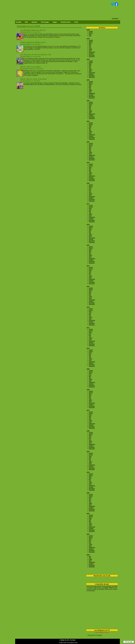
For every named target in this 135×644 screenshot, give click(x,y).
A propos (73, 640)
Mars (90, 34)
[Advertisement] (101, 610)
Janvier (91, 31)
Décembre (92, 56)
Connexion (115, 19)
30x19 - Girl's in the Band (30, 67)
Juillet (90, 49)
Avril (90, 36)
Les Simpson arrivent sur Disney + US (36, 55)
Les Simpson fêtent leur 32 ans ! (33, 30)
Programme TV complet (95, 635)
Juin (90, 48)
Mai (90, 46)
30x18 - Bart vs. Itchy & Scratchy (33, 79)
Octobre (91, 54)
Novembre (92, 55)
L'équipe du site (64, 640)
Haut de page (129, 642)
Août (90, 51)
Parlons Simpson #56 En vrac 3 (33, 42)
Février (91, 33)
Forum (76, 22)
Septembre (92, 52)
